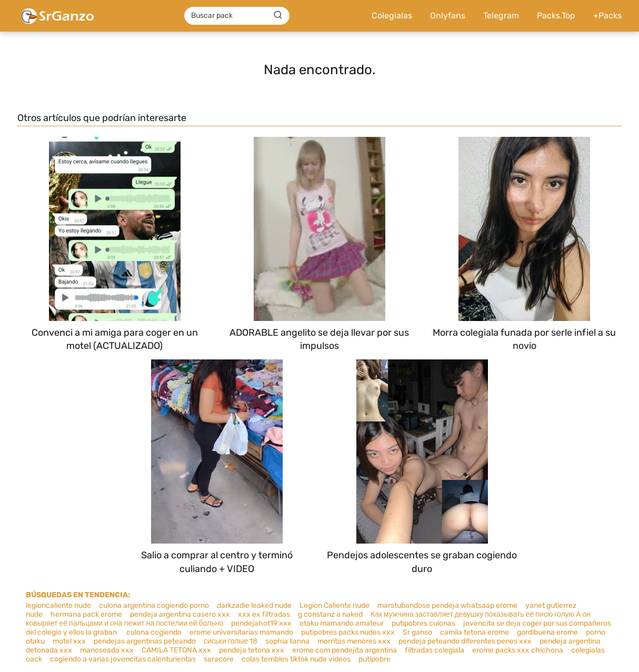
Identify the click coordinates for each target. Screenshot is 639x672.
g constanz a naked (330, 614)
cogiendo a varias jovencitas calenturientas (123, 659)
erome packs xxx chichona (518, 650)
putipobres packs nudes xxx (348, 632)
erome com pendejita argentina (345, 650)
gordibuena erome (547, 632)
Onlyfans (448, 16)
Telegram (501, 16)
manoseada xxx (107, 650)
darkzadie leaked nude (254, 605)
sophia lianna (287, 641)
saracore (219, 659)
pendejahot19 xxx (261, 623)
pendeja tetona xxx (252, 650)
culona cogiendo (153, 632)
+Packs (607, 16)
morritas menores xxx (354, 641)
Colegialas (392, 16)
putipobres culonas (423, 623)
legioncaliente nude (58, 605)
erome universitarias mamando (241, 632)
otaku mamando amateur (342, 623)
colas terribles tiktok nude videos (296, 659)
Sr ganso (417, 632)
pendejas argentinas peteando (145, 641)
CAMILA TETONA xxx (176, 650)
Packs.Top (556, 16)
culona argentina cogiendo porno (154, 605)
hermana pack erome (86, 614)
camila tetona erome (475, 632)
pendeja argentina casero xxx (180, 614)
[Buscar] (278, 15)
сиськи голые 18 (231, 641)
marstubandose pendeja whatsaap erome (447, 605)
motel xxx (69, 641)
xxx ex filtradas (264, 614)
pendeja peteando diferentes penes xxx (465, 641)
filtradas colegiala (435, 650)
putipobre (375, 659)
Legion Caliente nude (335, 605)
